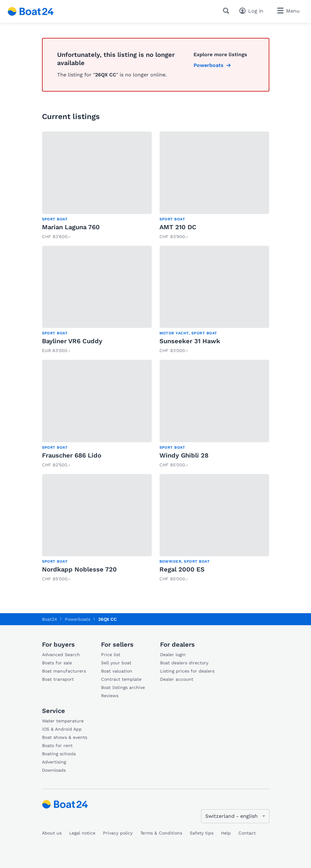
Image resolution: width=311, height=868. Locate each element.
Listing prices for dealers (187, 671)
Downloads (54, 770)
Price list (111, 655)
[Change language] (235, 816)
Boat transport (58, 679)
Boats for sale (57, 663)
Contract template (121, 679)
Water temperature (63, 721)
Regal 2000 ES (182, 569)
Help (226, 833)
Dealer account (177, 679)
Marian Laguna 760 (71, 227)
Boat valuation (117, 671)
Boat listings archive (123, 687)
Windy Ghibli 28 (184, 455)
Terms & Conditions (161, 833)
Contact (247, 833)
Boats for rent (57, 745)
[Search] (227, 11)
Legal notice (82, 833)
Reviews (110, 696)
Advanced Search (61, 655)
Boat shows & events (65, 737)
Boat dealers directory (184, 663)
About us (52, 833)
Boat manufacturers (64, 671)
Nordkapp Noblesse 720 (79, 569)
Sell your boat (116, 663)
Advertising (54, 762)
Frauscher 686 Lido (72, 455)
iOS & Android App (62, 729)
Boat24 (50, 619)
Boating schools (59, 754)
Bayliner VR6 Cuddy (72, 341)
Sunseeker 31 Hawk (190, 341)
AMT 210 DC (178, 227)
